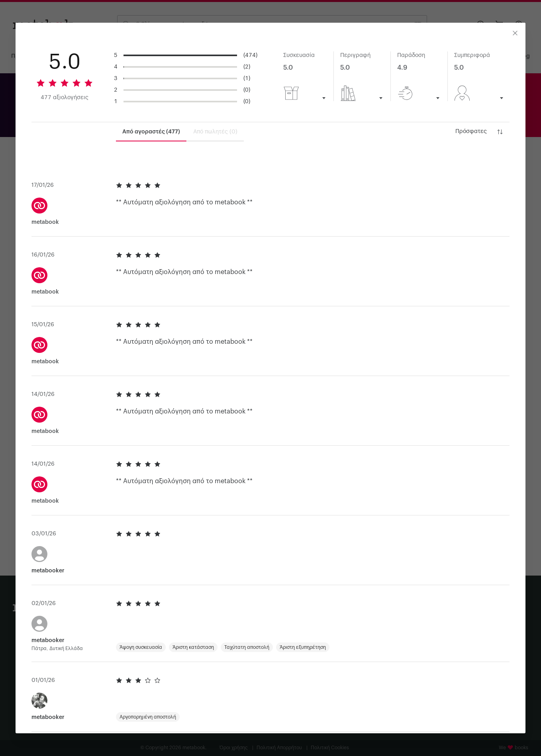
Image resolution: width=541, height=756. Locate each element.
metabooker (48, 586)
